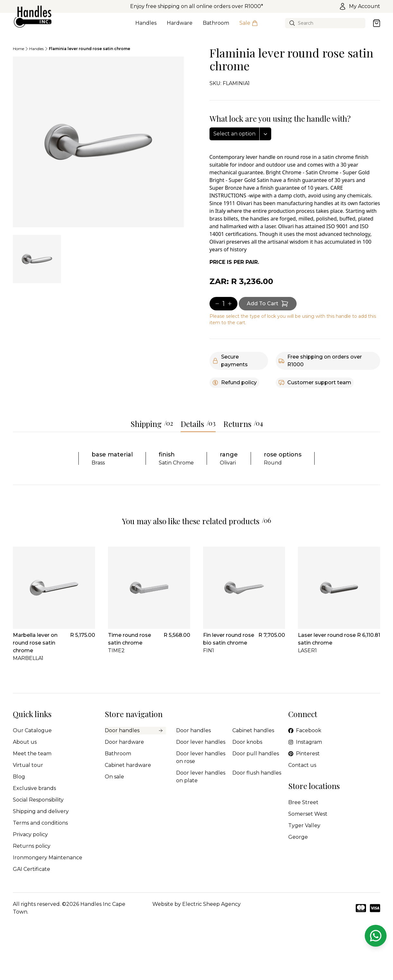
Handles (146, 27)
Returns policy (32, 846)
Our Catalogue (32, 730)
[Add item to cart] (268, 304)
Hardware (180, 27)
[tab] (37, 259)
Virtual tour (28, 765)
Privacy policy (30, 834)
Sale (249, 27)
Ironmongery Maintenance (48, 858)
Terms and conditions (40, 823)
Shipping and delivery (41, 811)
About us (25, 742)
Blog (19, 777)
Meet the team (32, 754)
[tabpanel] (98, 142)
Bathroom (216, 27)
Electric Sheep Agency (211, 904)
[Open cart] (377, 23)
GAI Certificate (31, 869)
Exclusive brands (34, 788)
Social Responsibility (38, 800)
